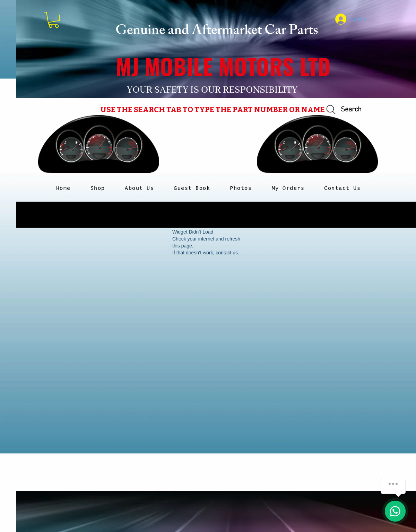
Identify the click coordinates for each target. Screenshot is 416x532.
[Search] (343, 110)
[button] (54, 20)
